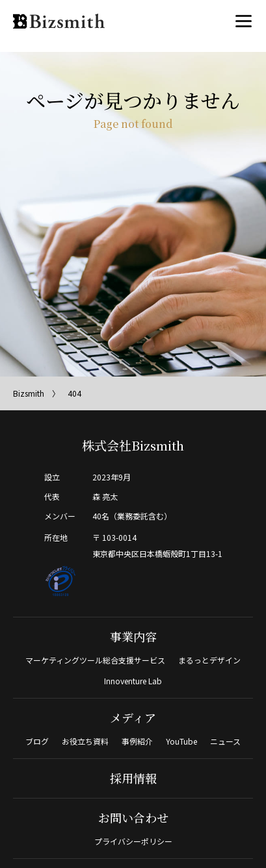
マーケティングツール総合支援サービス (95, 660)
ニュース (225, 741)
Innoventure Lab (133, 681)
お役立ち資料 (85, 741)
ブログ (37, 741)
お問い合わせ (133, 817)
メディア (133, 717)
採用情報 (133, 778)
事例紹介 (137, 741)
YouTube (181, 741)
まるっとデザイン (209, 660)
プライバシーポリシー (133, 841)
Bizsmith (29, 393)
